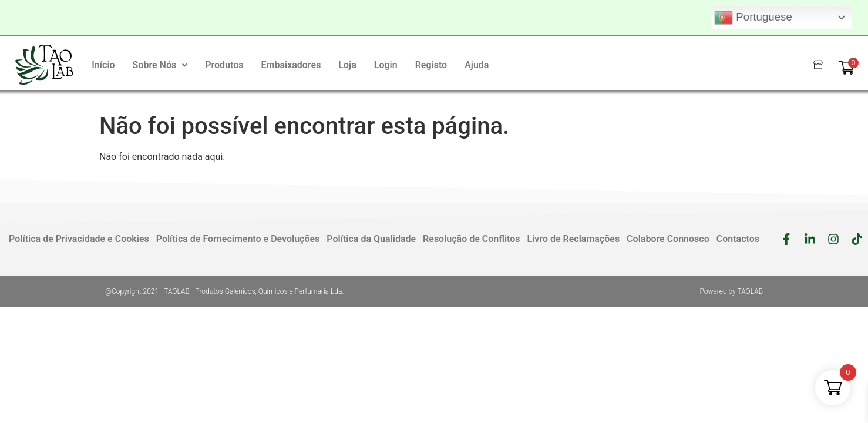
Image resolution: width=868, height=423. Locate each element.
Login (386, 65)
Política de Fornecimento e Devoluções (238, 239)
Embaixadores (291, 65)
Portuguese (753, 18)
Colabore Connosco (668, 239)
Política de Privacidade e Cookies (79, 239)
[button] (160, 65)
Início (103, 65)
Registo (431, 65)
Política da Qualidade (371, 239)
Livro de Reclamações (574, 239)
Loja (347, 65)
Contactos (738, 239)
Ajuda (477, 65)
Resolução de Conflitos (471, 239)
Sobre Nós (160, 65)
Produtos (224, 65)
